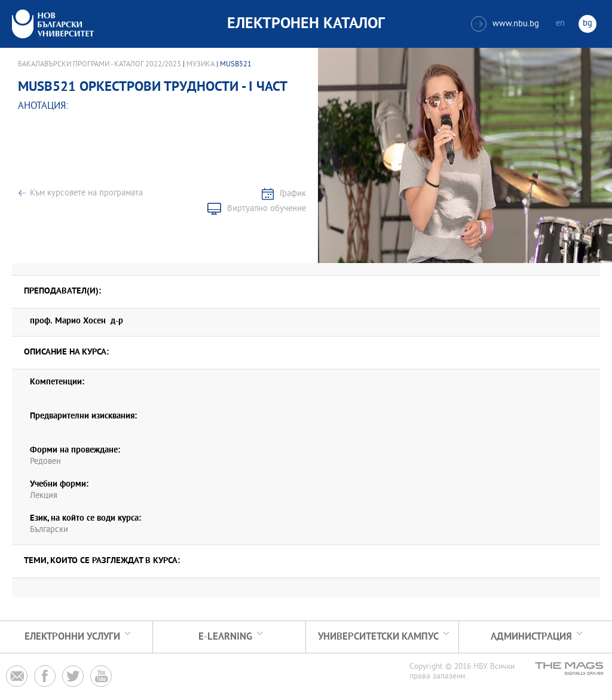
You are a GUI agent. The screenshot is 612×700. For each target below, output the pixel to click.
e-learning (225, 637)
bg (587, 24)
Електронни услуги (72, 637)
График (293, 194)
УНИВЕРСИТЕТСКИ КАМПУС (378, 637)
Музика (201, 65)
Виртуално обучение (267, 209)
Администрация (531, 637)
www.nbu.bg (505, 24)
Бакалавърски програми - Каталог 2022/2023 (100, 65)
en (560, 24)
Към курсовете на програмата (86, 193)
